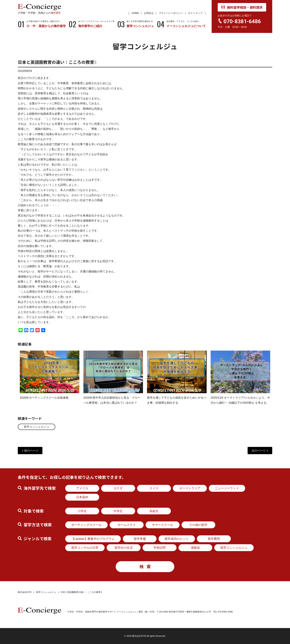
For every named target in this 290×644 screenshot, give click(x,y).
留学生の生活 (124, 548)
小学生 (82, 511)
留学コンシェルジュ (37, 427)
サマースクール (162, 525)
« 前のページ (30, 451)
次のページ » (260, 451)
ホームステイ (127, 525)
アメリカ (82, 488)
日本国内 (82, 497)
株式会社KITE (25, 592)
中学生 (118, 511)
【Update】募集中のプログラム (93, 539)
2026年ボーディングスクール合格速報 (44, 401)
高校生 (154, 511)
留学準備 (140, 539)
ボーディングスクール (86, 525)
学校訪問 (160, 548)
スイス (154, 488)
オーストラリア (190, 488)
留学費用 (214, 539)
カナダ (118, 488)
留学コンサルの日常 (85, 548)
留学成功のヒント (177, 539)
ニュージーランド (227, 488)
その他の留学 (198, 525)
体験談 (195, 548)
